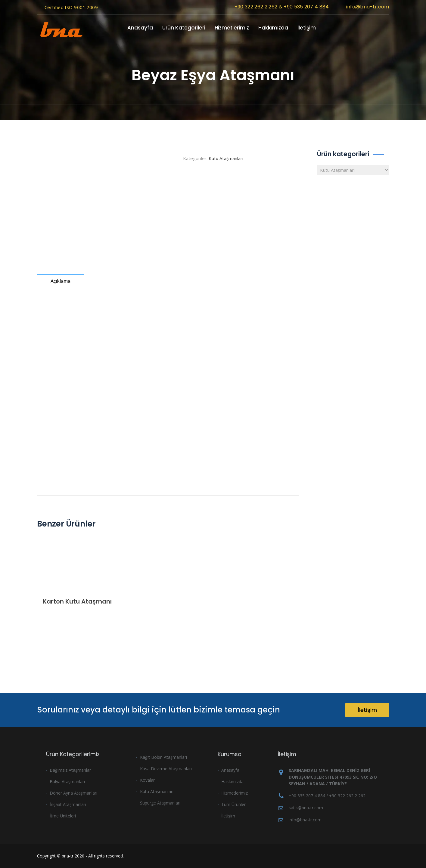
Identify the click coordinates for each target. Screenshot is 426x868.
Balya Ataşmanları (67, 782)
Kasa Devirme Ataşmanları (166, 769)
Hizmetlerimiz (232, 28)
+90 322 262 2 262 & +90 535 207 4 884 (282, 7)
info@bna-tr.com (368, 7)
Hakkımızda (273, 28)
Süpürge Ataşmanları (160, 803)
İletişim (307, 28)
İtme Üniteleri (63, 816)
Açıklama (61, 281)
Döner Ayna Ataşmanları (73, 793)
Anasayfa (140, 28)
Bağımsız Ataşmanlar (70, 770)
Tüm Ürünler (233, 804)
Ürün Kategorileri (184, 28)
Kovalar (147, 780)
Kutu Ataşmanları (226, 158)
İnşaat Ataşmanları (68, 804)
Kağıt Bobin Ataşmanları (163, 757)
